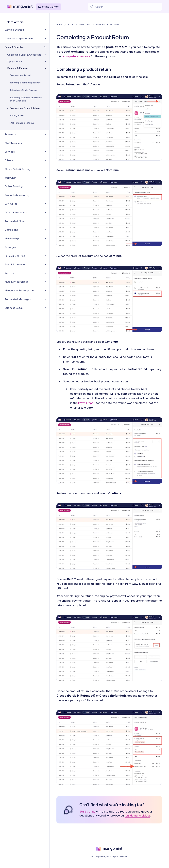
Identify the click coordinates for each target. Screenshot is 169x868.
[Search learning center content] (129, 7)
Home (59, 25)
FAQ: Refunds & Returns (22, 123)
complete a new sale (77, 56)
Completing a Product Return (25, 108)
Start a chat (87, 812)
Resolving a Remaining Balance (25, 83)
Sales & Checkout (79, 25)
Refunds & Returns (108, 25)
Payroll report (87, 403)
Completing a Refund (20, 75)
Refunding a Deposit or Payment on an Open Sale (26, 99)
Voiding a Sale (17, 115)
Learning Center (49, 7)
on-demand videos (138, 815)
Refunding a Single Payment (24, 90)
